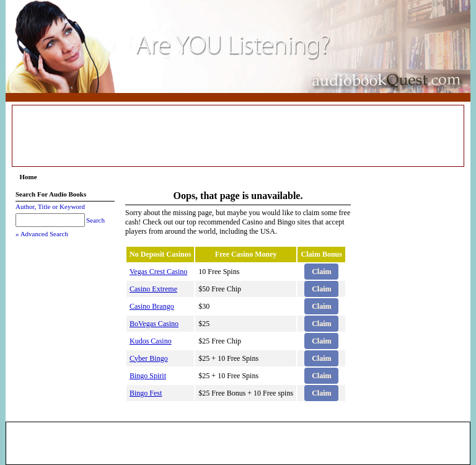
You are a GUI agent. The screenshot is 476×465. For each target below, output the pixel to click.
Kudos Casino (151, 341)
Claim (321, 272)
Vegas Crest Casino (158, 272)
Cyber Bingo (149, 358)
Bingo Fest (146, 393)
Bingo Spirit (148, 376)
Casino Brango (152, 306)
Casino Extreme (153, 289)
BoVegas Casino (154, 324)
